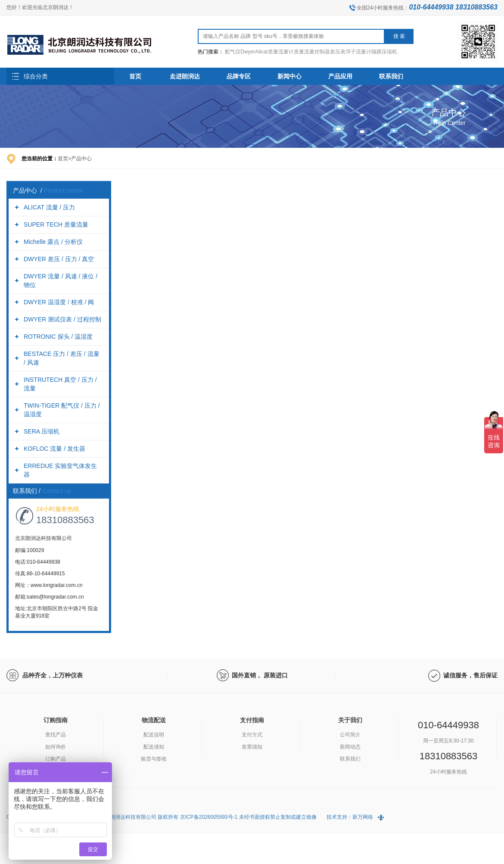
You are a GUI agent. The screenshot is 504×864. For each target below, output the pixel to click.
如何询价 (56, 747)
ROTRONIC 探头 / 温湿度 (58, 337)
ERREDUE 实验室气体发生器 (60, 470)
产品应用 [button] (340, 76)
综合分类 (36, 76)
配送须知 (154, 747)
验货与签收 (154, 759)
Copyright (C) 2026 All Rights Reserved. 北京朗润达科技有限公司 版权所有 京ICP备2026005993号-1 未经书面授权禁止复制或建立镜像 (162, 817)
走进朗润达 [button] (185, 76)
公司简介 (350, 735)
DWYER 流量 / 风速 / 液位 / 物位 (61, 281)
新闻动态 (350, 747)
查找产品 (56, 735)
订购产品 (56, 759)
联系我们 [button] (391, 76)
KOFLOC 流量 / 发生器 (54, 449)
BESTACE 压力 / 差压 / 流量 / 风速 (62, 358)
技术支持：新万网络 (350, 817)
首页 (135, 76)
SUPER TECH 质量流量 (56, 225)
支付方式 (252, 735)
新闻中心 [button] (289, 76)
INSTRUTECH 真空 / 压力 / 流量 (60, 384)
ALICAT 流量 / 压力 (49, 207)
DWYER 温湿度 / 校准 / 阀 (59, 302)
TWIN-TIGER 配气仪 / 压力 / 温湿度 (62, 410)
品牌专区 (239, 76)
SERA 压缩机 (42, 431)
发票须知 (252, 747)
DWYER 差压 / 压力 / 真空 (59, 259)
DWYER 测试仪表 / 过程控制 (62, 319)
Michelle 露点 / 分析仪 (53, 242)
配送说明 (154, 735)
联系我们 (350, 759)
